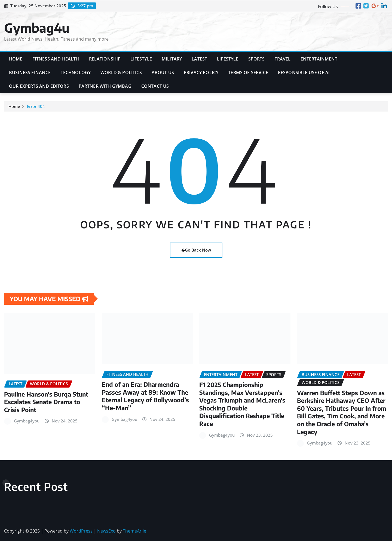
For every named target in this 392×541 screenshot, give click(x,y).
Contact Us (155, 86)
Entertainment (319, 59)
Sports (257, 59)
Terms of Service (248, 72)
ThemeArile (134, 531)
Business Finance (30, 72)
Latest (199, 59)
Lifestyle (141, 59)
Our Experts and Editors (39, 86)
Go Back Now (196, 250)
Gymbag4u (37, 28)
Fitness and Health (56, 59)
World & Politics (121, 72)
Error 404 (36, 106)
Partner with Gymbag (105, 86)
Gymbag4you (27, 421)
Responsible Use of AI (304, 72)
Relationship (105, 59)
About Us (163, 72)
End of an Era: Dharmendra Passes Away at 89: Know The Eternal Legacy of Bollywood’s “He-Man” (145, 396)
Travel (283, 59)
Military (172, 59)
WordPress (81, 531)
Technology (76, 72)
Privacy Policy (201, 72)
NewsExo (106, 531)
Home (16, 59)
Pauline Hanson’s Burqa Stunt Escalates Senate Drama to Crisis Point (46, 402)
